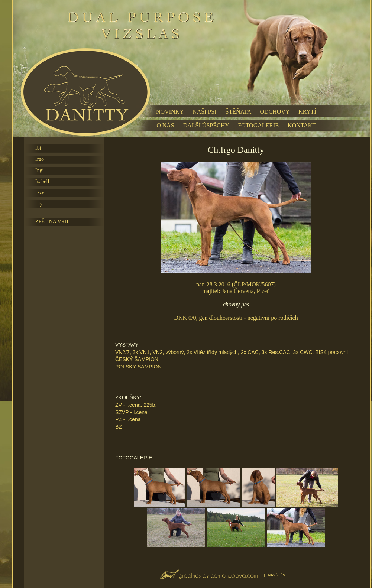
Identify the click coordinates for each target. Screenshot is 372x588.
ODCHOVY (275, 112)
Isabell (42, 181)
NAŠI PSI (204, 112)
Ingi (40, 170)
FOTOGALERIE (258, 125)
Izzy (40, 193)
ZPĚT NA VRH (52, 222)
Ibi (38, 148)
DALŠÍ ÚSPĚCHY (206, 125)
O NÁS (165, 125)
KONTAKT (302, 125)
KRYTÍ (307, 112)
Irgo (40, 159)
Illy (39, 204)
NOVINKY (170, 112)
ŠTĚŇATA (238, 112)
